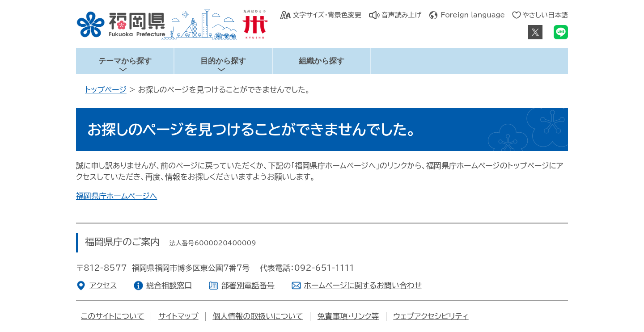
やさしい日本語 (545, 15)
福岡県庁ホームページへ (117, 196)
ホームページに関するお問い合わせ (363, 285)
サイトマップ (178, 316)
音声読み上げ (402, 15)
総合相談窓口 (169, 285)
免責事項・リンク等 (348, 316)
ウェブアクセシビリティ (431, 316)
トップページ (106, 90)
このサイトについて (112, 316)
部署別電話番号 (248, 285)
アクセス (103, 285)
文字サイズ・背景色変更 (327, 15)
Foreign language (473, 15)
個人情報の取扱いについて (258, 316)
